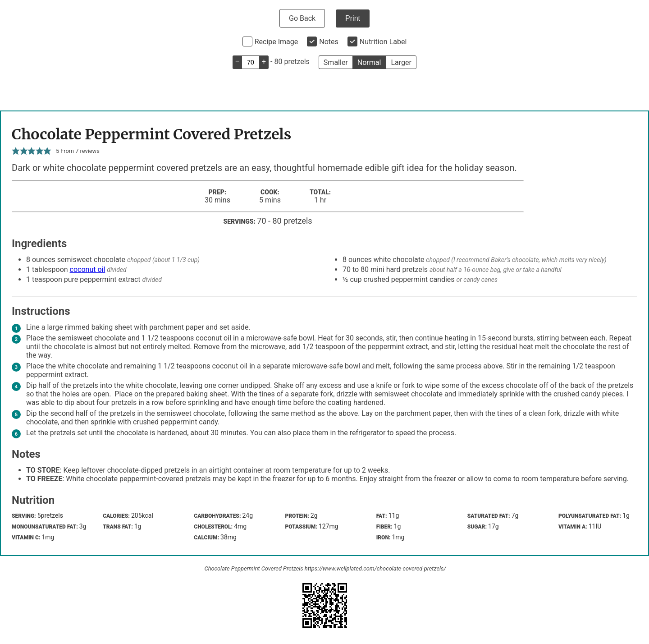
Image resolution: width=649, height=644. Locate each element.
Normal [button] (369, 62)
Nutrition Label (383, 42)
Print (353, 18)
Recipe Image (277, 42)
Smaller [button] (336, 62)
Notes (329, 42)
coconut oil (88, 269)
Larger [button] (401, 62)
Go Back (302, 18)
